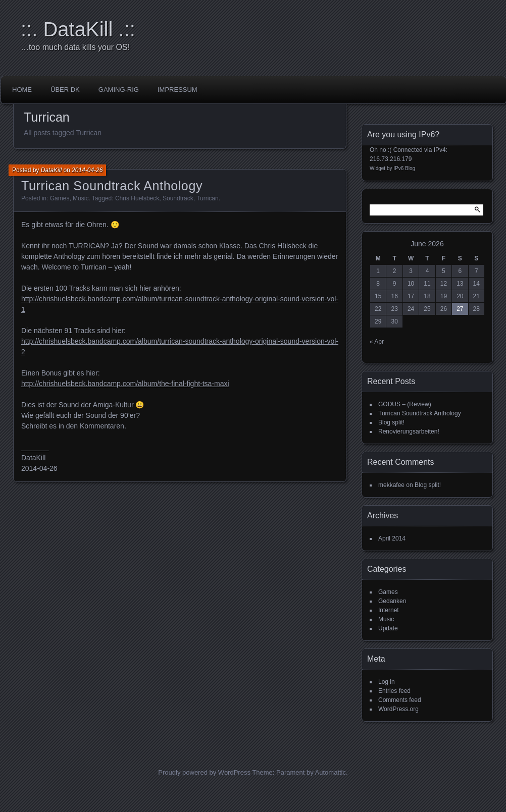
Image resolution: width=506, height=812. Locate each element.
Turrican (208, 198)
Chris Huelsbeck (137, 198)
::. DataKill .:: (78, 29)
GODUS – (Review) (405, 404)
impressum (178, 90)
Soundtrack (178, 198)
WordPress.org (398, 709)
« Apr (377, 342)
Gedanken (392, 601)
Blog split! (391, 422)
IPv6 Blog (404, 168)
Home (22, 90)
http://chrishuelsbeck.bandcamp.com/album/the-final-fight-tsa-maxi (125, 384)
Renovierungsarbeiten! (409, 431)
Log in (387, 682)
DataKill (51, 170)
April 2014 (392, 538)
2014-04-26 (87, 170)
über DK (65, 90)
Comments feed (400, 700)
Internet (389, 610)
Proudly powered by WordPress (204, 772)
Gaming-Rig (119, 90)
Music (81, 198)
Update (388, 628)
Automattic (331, 772)
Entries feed (394, 691)
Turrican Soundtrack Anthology (112, 186)
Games (60, 198)
